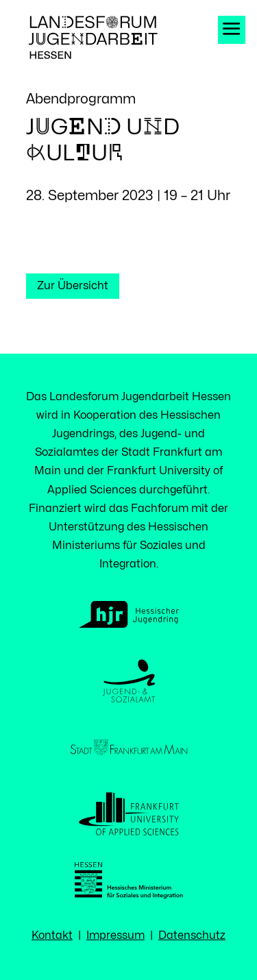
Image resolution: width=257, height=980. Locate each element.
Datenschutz (192, 935)
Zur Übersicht (73, 286)
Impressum (115, 935)
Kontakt (52, 935)
